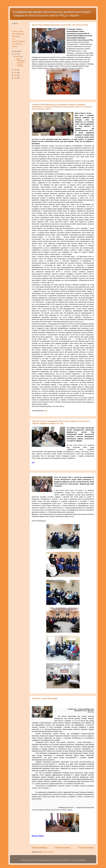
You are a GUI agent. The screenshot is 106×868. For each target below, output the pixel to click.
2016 (16, 75)
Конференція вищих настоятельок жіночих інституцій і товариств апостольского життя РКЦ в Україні (52, 14)
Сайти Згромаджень (19, 41)
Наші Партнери (17, 44)
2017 (16, 73)
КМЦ (46, 411)
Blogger (83, 860)
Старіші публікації (86, 848)
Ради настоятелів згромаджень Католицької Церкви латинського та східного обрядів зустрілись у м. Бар (61, 422)
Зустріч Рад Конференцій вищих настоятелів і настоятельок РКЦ (60, 25)
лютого (18, 56)
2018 (16, 70)
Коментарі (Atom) (48, 852)
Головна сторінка (62, 848)
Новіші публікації (39, 848)
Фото (14, 39)
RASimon (67, 860)
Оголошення (16, 36)
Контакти (15, 46)
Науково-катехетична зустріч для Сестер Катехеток (20, 62)
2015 (16, 78)
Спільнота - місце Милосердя (45, 698)
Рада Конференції (18, 34)
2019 (16, 54)
